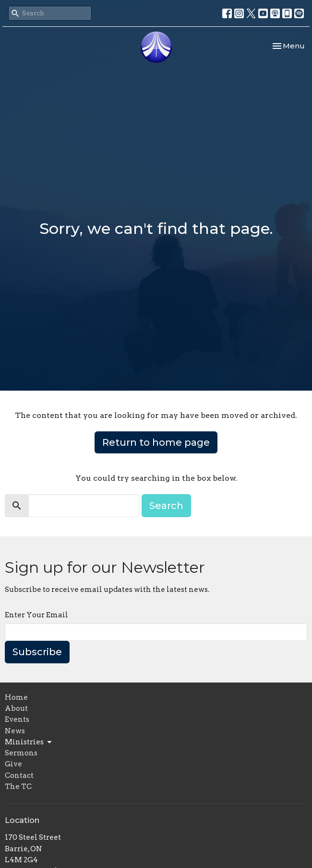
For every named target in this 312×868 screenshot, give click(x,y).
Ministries (29, 742)
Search (166, 506)
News (15, 731)
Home (16, 697)
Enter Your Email (36, 615)
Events (17, 719)
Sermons (21, 753)
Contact (19, 775)
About (16, 708)
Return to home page (156, 442)
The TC (18, 787)
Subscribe (37, 652)
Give (13, 764)
